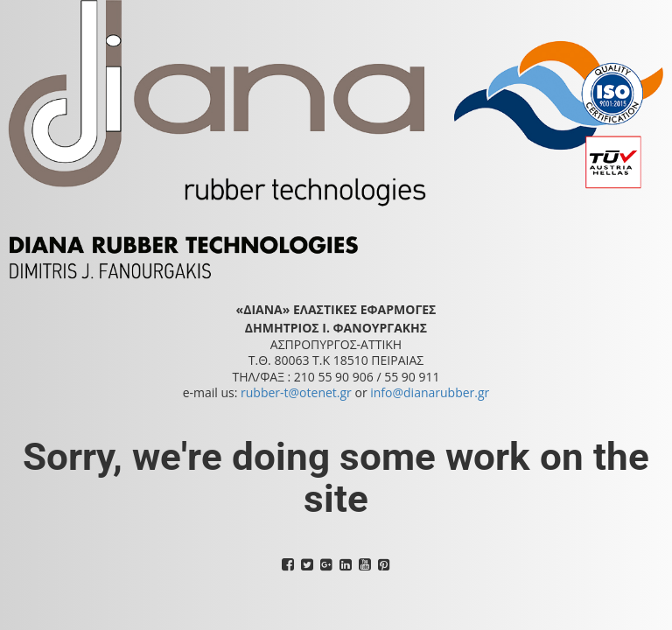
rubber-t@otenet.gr (296, 392)
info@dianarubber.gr (430, 392)
